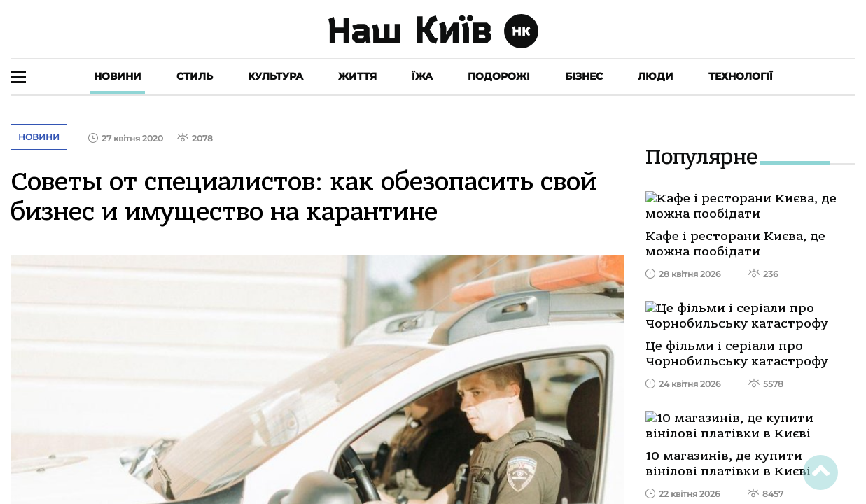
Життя (357, 76)
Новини (118, 76)
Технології (741, 76)
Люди (656, 76)
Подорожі (499, 76)
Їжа (422, 76)
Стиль (195, 76)
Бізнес (584, 76)
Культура (275, 76)
